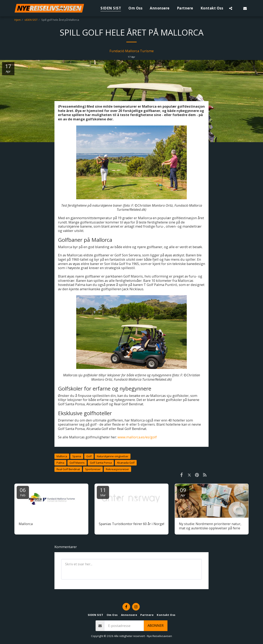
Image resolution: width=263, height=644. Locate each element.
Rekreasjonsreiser (117, 469)
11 (103, 492)
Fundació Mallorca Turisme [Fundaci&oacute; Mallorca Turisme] (132, 51)
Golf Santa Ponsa (101, 463)
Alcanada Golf (126, 463)
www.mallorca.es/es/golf (137, 437)
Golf (89, 456)
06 (23, 492)
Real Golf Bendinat (68, 469)
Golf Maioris (77, 463)
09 (183, 492)
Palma (60, 463)
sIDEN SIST (31, 20)
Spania (77, 456)
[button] (231, 8)
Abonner (156, 625)
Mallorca (62, 456)
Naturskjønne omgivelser (113, 456)
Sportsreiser (93, 469)
